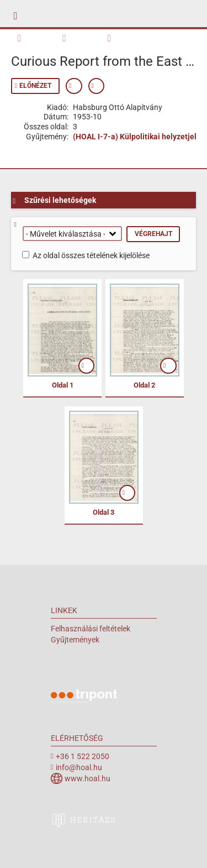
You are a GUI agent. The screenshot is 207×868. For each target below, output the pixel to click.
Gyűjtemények (75, 640)
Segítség (19, 225)
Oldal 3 (104, 512)
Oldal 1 (63, 385)
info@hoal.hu (79, 767)
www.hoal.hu (87, 778)
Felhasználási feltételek (91, 629)
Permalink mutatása (97, 86)
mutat (87, 366)
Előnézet (35, 86)
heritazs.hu (84, 820)
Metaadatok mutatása (74, 86)
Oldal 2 (144, 385)
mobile (18, 14)
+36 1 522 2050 (83, 756)
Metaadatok (115, 37)
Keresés (69, 37)
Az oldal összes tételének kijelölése (91, 255)
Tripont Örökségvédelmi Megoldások (84, 698)
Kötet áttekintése (24, 37)
